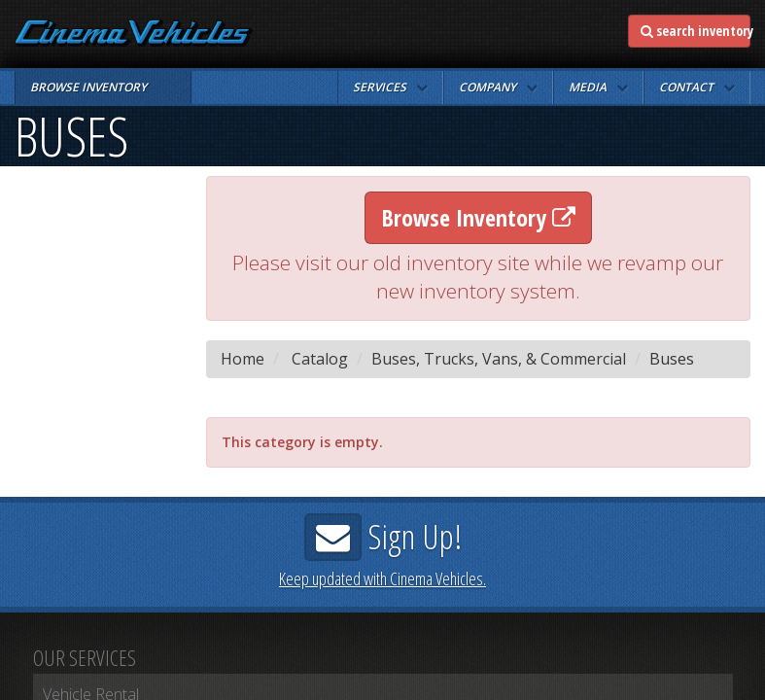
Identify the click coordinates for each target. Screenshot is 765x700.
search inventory (695, 31)
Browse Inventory (478, 217)
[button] (390, 87)
